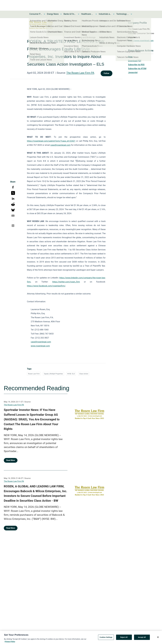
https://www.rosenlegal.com (141, 41)
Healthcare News (87, 14)
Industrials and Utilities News (105, 14)
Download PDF (135, 61)
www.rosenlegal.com (40, 346)
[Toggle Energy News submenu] (61, 14)
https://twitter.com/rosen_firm (66, 282)
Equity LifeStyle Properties (53, 374)
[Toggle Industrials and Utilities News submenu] (114, 14)
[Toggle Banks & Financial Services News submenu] (79, 14)
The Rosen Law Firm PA (80, 73)
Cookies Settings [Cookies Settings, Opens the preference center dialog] (106, 641)
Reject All (124, 641)
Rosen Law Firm (34, 374)
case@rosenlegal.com (60, 145)
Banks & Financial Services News (70, 14)
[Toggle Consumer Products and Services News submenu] (44, 14)
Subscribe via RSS (136, 65)
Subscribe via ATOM (137, 69)
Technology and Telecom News (123, 14)
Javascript (133, 72)
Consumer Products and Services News (36, 14)
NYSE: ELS (71, 374)
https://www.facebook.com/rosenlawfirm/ (46, 286)
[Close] (158, 641)
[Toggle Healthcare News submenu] (96, 14)
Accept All (142, 641)
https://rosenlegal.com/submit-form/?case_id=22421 (51, 141)
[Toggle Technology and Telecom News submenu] (131, 14)
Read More (11, 460)
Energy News (53, 14)
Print (130, 57)
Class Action (84, 374)
